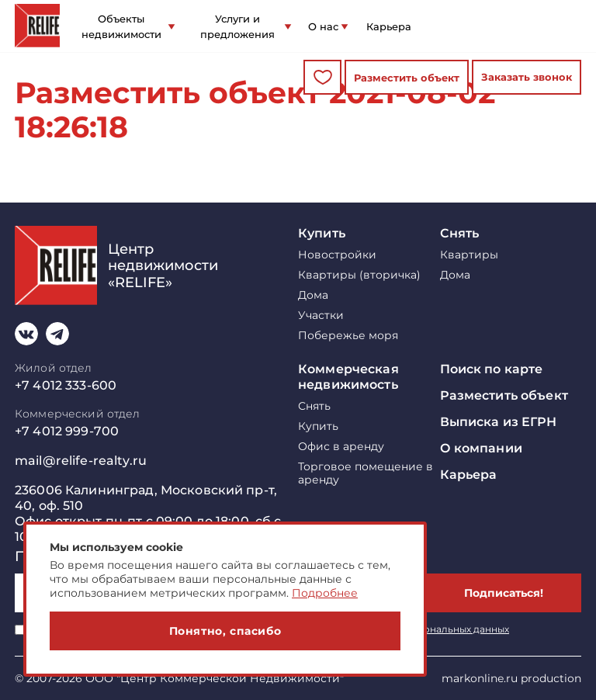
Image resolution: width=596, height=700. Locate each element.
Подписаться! (504, 593)
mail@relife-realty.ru (81, 461)
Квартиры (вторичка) (359, 275)
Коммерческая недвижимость (348, 377)
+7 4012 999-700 (67, 431)
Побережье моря (348, 336)
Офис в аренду (341, 447)
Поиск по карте (492, 369)
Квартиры (469, 255)
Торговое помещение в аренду (366, 473)
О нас (323, 26)
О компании (481, 448)
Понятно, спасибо (225, 631)
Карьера (389, 26)
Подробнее (325, 593)
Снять (460, 233)
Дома (313, 295)
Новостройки (337, 255)
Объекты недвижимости (121, 26)
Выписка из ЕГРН (499, 422)
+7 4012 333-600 (66, 385)
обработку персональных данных (428, 629)
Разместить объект (407, 78)
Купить (322, 233)
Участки (321, 315)
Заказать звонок (527, 77)
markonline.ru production (511, 678)
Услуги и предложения (237, 26)
